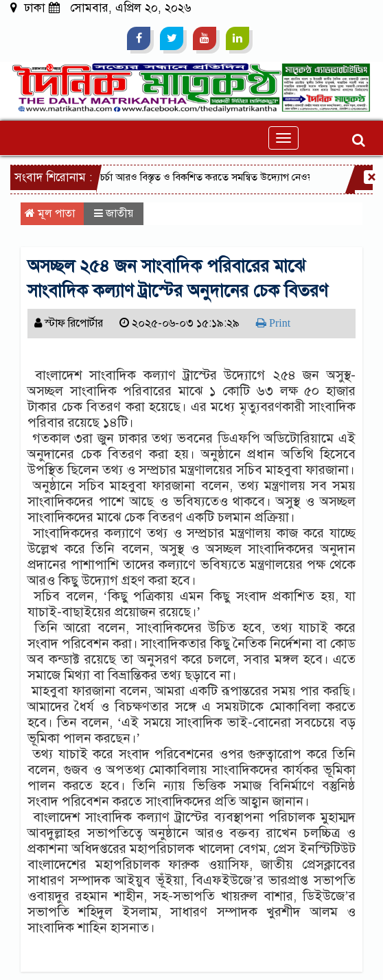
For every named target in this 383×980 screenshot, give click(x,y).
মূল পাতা (50, 213)
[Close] (371, 177)
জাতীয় (119, 213)
